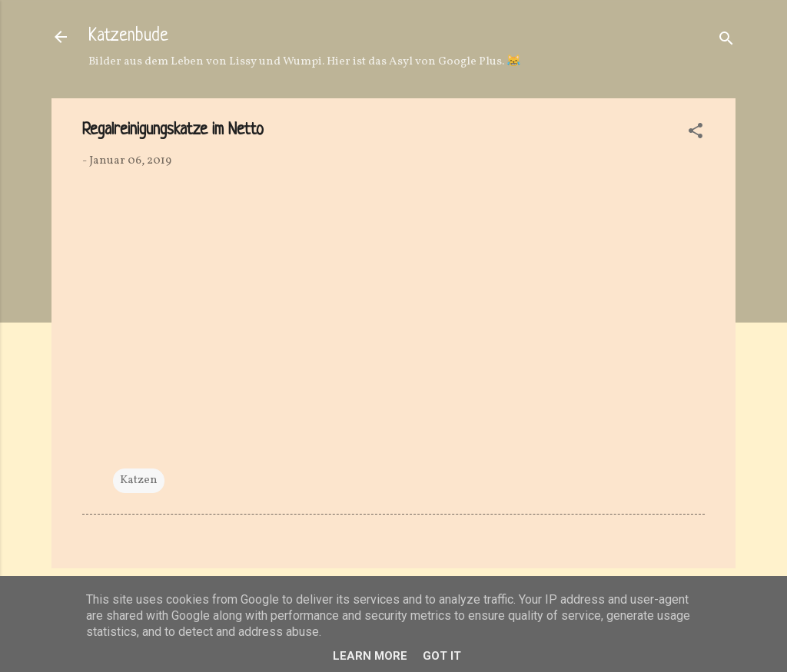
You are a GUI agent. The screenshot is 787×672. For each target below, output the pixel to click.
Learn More (370, 656)
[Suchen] (726, 42)
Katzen (139, 480)
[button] (696, 134)
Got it (442, 656)
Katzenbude (128, 36)
